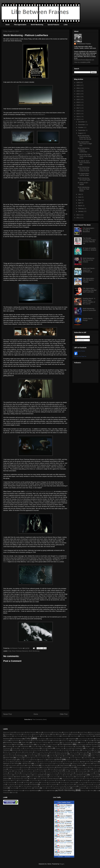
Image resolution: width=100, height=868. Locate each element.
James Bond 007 (62, 754)
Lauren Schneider (55, 758)
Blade (54, 734)
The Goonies (84, 781)
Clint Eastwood (17, 739)
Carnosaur (37, 736)
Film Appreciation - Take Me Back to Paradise (89, 280)
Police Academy (12, 765)
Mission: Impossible (23, 762)
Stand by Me (53, 775)
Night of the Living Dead (11, 155)
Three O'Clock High (91, 786)
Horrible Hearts (28, 752)
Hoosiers (20, 752)
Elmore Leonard (7, 744)
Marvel (59, 760)
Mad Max (35, 760)
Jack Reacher (44, 754)
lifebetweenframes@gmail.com (84, 60)
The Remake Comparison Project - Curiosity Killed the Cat (90, 241)
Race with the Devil (90, 765)
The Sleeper (6, 786)
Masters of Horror (71, 760)
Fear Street (40, 744)
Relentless (52, 767)
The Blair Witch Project (90, 779)
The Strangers (15, 786)
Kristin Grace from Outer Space (40, 758)
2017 (78, 108)
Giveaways (36, 748)
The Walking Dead (71, 786)
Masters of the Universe (84, 760)
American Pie (67, 732)
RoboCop (88, 769)
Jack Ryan (52, 754)
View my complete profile (82, 62)
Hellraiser (77, 750)
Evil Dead (17, 744)
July (80, 194)
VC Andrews (76, 788)
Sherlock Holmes (26, 773)
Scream (5, 773)
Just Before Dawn (79, 756)
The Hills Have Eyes (9, 782)
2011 (78, 218)
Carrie (44, 736)
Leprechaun (65, 758)
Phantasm (67, 763)
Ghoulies (15, 748)
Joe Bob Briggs (19, 756)
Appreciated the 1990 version (30, 155)
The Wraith (82, 786)
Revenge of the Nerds (14, 769)
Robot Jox (96, 769)
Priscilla (36, 765)
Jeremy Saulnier (9, 756)
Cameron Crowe (27, 736)
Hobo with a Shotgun (10, 752)
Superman (70, 777)
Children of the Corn (53, 736)
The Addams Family (78, 779)
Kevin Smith (9, 758)
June (80, 197)
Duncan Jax (84, 742)
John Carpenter (26, 151)
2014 (78, 117)
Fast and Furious (28, 744)
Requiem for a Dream (82, 767)
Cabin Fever (17, 736)
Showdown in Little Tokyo (38, 773)
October (81, 127)
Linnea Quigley (12, 760)
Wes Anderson (92, 788)
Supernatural (80, 777)
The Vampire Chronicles (58, 786)
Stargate (74, 775)
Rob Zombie (59, 769)
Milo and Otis (6, 762)
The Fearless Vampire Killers (72, 781)
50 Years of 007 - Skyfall (83, 184)
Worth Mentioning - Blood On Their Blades (84, 189)
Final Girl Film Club (94, 744)
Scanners (73, 771)
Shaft (18, 773)
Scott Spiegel (94, 771)
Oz (22, 764)
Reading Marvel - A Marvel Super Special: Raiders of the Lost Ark (89, 301)
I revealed (38, 120)
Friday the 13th (42, 746)
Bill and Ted (37, 734)
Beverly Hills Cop (28, 734)
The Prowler (62, 784)
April (80, 203)
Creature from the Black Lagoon (57, 739)
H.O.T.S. (96, 748)
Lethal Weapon (88, 758)
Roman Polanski (39, 771)
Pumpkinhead (54, 765)
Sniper (29, 775)
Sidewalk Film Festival (52, 773)
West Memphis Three (16, 790)
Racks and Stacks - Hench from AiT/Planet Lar (89, 270)
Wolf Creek (44, 790)
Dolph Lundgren (55, 742)
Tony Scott (13, 788)
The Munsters (44, 784)
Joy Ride (60, 756)
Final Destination (81, 744)
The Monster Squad (22, 784)
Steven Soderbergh (8, 777)
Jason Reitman (74, 754)
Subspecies (44, 777)
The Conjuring (22, 780)
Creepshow (72, 739)
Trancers (30, 788)
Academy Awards (20, 732)
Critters (92, 739)
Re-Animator (25, 767)
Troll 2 (44, 788)
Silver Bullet (79, 773)
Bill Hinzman (46, 734)
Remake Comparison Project (65, 767)
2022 (78, 94)
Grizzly (67, 748)
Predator (29, 765)
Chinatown (65, 736)
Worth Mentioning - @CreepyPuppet (84, 179)
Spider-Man (43, 775)
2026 (78, 82)
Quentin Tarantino (77, 765)
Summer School (53, 777)
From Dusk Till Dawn (57, 746)
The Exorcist (60, 780)
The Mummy (33, 784)
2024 (78, 88)
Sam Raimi (59, 771)
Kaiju (86, 756)
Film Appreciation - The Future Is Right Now (85, 144)
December (82, 122)
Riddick (52, 769)
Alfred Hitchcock (31, 732)
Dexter (73, 741)
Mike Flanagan (95, 760)
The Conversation (33, 781)
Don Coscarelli (66, 742)
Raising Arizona (16, 767)
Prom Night (45, 765)
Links (66, 25)
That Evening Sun (67, 779)
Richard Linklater (43, 769)
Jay (87, 754)
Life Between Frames (84, 44)
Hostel (53, 752)
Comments (80, 340)
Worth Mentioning (37, 25)
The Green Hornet (94, 781)
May (80, 200)
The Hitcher (27, 782)
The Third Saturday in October (29, 786)
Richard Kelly (33, 769)
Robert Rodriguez (70, 769)
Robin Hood (81, 769)
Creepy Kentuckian (83, 739)
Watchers (83, 788)
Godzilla (50, 748)
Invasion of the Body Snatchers (24, 754)
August (81, 133)
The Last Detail (82, 782)
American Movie (47, 732)
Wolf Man (52, 790)
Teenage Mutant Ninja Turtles (19, 779)
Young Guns (6, 792)
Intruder (13, 754)
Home (8, 25)
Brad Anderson (75, 734)
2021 (78, 97)
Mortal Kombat (57, 762)
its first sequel (16, 124)
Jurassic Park (68, 756)
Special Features (53, 25)
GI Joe (21, 748)
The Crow (42, 781)
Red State (44, 767)
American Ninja (57, 732)
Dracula (75, 742)
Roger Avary (18, 771)
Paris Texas (37, 764)
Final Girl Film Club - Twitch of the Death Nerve (85, 156)
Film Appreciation (20, 25)
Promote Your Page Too (80, 356)
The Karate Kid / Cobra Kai (68, 782)
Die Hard (89, 741)
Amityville (75, 732)
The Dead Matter (51, 781)
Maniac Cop (42, 760)
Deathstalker (56, 741)
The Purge (79, 784)
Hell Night (64, 750)
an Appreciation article (10, 120)
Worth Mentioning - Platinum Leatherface (84, 150)
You (97, 790)
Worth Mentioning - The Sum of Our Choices (89, 260)
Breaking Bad (85, 734)
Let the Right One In (76, 758)
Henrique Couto (87, 750)
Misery (14, 762)
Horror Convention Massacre (42, 752)
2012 (78, 215)
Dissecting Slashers (12, 742)
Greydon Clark (59, 748)
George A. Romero (91, 746)
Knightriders (28, 758)
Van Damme (66, 788)
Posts (78, 337)
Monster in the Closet (45, 762)
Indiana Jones (83, 752)
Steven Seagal (94, 775)
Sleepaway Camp (88, 773)
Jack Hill (36, 754)
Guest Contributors (77, 748)
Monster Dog (34, 762)
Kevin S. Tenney (96, 756)
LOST (21, 760)
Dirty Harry (97, 741)
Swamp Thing (89, 777)
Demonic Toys (65, 741)
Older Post (64, 714)
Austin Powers (84, 732)
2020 (78, 99)
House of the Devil (62, 752)
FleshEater (9, 746)
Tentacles (39, 779)
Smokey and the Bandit (20, 775)
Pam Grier (28, 763)
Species (36, 775)
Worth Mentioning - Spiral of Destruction (89, 309)
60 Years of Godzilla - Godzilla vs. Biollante (90, 249)
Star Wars (67, 775)
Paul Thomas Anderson (47, 764)
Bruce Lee (9, 736)
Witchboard (27, 791)
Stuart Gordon (34, 777)
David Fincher (15, 741)
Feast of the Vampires (51, 744)
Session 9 (12, 773)
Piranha (89, 763)
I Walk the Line (73, 752)
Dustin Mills (94, 742)
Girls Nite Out (28, 748)
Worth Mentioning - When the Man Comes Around (84, 169)
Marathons (51, 760)
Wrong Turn (84, 790)
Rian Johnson (25, 769)
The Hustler (44, 782)
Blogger (62, 864)
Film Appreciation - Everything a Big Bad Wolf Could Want (90, 290)
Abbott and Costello (8, 732)
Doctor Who (25, 742)
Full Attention (69, 746)
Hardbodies (15, 750)
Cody (10, 651)
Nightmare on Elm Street (11, 763)
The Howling (35, 782)
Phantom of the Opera (78, 763)
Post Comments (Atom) (40, 719)
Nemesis (77, 762)
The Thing (35, 151)
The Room (96, 784)
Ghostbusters (7, 748)
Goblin (44, 748)
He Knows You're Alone (54, 750)
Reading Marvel (35, 767)
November (82, 125)
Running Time (50, 771)
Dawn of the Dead (26, 741)
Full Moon (79, 746)
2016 (78, 111)
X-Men (91, 790)
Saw (67, 771)
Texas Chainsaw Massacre (20, 651)
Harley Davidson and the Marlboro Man (30, 750)
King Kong (19, 758)
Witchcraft (35, 790)
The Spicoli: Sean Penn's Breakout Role (84, 163)
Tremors (37, 788)
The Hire (19, 782)
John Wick (53, 756)
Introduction (6, 754)
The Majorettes (11, 784)
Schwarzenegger (82, 771)
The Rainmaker (88, 784)
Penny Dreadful (59, 764)
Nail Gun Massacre (68, 762)
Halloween (6, 750)
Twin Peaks (50, 788)
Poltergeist (22, 765)
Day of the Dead (37, 741)
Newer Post (8, 714)
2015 (78, 114)
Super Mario (62, 777)
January (81, 211)
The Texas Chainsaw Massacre (35, 114)
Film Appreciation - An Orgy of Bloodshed (89, 230)
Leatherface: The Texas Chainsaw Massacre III (39, 491)
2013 (78, 119)
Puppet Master (64, 765)
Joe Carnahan (31, 756)
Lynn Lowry (27, 760)
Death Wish (47, 741)
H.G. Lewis (89, 748)
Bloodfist (60, 734)
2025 (78, 85)
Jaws (82, 754)
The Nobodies (53, 784)
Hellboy (70, 750)
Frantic (34, 746)
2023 (78, 91)
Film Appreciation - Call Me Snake (84, 174)
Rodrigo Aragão (7, 771)
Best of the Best (17, 734)
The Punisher (70, 784)
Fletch (16, 746)
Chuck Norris (74, 736)
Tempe (31, 779)
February (81, 209)
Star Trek (60, 775)
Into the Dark (93, 752)
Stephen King (23, 153)
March (80, 206)
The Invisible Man (53, 782)
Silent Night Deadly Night (66, 773)
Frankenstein (24, 746)
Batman (7, 734)
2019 (78, 102)
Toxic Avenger (22, 788)
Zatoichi (14, 793)
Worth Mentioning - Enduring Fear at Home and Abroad (84, 137)
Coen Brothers (42, 739)
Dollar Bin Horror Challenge (40, 742)
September (82, 130)
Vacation (57, 788)
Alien (40, 732)
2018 (78, 105)
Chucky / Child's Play (86, 736)
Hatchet (43, 750)
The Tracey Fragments (45, 786)
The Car (15, 781)
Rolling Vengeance (28, 771)
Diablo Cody (81, 741)
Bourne (67, 734)
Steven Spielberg (21, 777)
